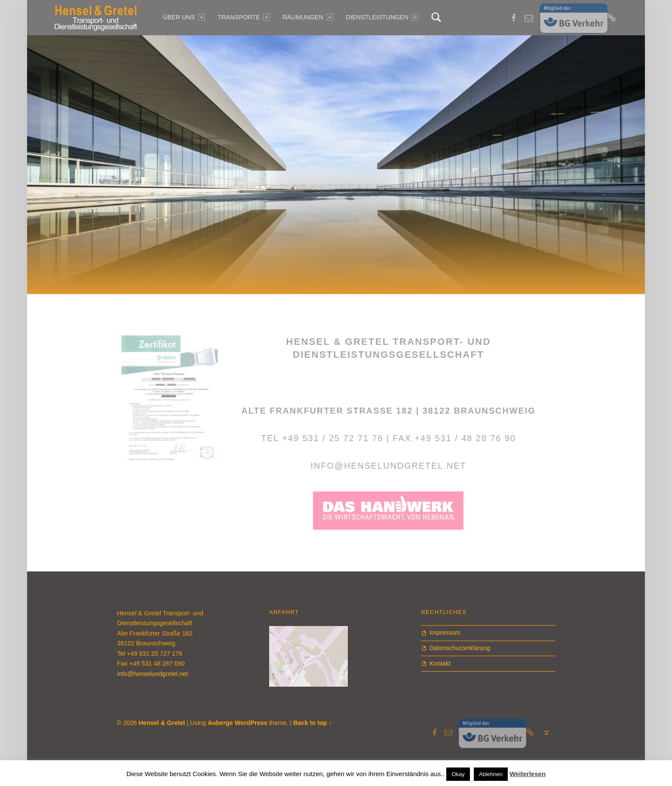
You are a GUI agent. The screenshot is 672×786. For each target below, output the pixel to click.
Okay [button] (458, 774)
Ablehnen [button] (491, 774)
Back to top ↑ (313, 723)
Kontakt (440, 663)
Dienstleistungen (382, 17)
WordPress (251, 723)
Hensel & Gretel (162, 723)
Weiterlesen (528, 774)
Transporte (244, 17)
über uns (184, 17)
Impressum (445, 632)
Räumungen (308, 17)
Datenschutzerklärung (460, 648)
